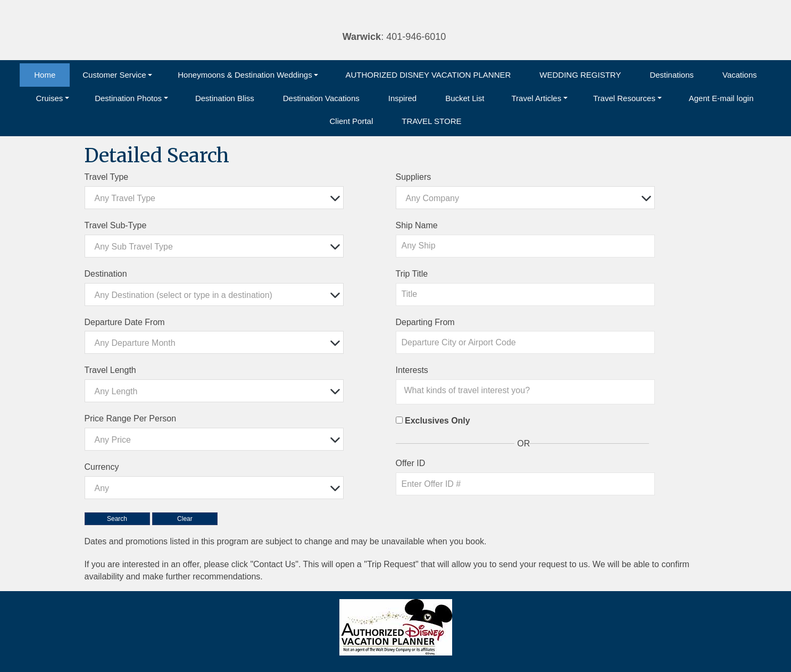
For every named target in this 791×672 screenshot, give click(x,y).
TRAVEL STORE (431, 121)
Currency (102, 467)
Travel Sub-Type (116, 225)
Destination (106, 274)
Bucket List (465, 98)
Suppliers (414, 177)
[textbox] (217, 198)
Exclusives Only (438, 421)
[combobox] (214, 198)
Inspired (402, 98)
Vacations (740, 75)
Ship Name (417, 225)
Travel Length (110, 370)
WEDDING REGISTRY (580, 75)
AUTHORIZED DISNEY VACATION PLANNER (428, 75)
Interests (412, 370)
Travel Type (107, 177)
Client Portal (352, 121)
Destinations (672, 75)
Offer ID (411, 463)
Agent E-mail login (721, 98)
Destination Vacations (321, 98)
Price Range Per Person (131, 418)
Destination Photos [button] (128, 98)
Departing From (425, 322)
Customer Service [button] (114, 75)
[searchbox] (528, 391)
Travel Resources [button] (624, 98)
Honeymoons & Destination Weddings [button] (245, 75)
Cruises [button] (49, 98)
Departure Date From (125, 322)
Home (45, 75)
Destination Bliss (225, 98)
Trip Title (412, 274)
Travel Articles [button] (537, 98)
